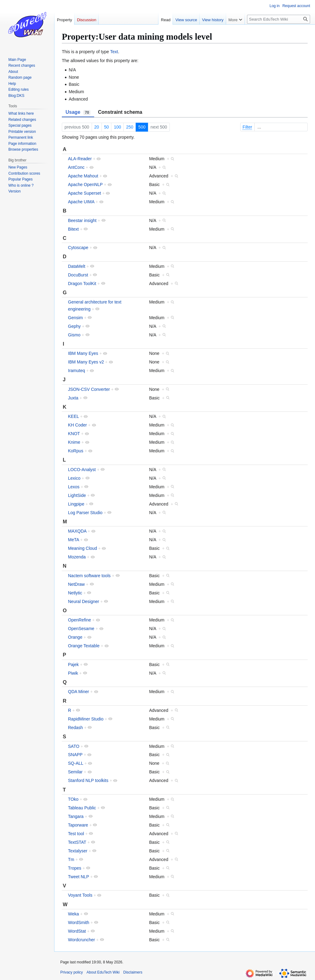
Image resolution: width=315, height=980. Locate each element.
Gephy (74, 326)
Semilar (75, 772)
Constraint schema (120, 112)
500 (142, 127)
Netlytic (75, 593)
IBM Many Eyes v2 (86, 362)
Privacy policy (72, 972)
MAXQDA (77, 531)
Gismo (74, 335)
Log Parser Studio (85, 513)
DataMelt (77, 266)
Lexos (74, 487)
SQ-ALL (76, 763)
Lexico (74, 478)
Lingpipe (76, 504)
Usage (78, 112)
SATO (74, 746)
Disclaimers (133, 972)
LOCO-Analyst (82, 470)
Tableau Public (82, 808)
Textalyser (78, 851)
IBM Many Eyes (83, 353)
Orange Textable (84, 646)
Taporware (78, 825)
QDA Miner (78, 692)
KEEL (73, 416)
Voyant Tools (80, 895)
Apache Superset (84, 193)
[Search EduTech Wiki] (279, 19)
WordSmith (79, 922)
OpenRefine (80, 620)
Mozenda (77, 557)
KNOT (74, 434)
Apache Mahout (83, 176)
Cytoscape (78, 248)
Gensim (75, 318)
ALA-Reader (80, 159)
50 (106, 127)
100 (117, 127)
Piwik (73, 673)
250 (130, 127)
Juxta (73, 398)
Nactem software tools (89, 576)
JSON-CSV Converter (89, 389)
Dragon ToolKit (82, 284)
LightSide (77, 495)
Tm (71, 859)
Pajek (73, 665)
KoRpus (76, 451)
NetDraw (76, 584)
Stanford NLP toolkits (88, 780)
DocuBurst (78, 275)
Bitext (73, 229)
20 (97, 127)
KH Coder (77, 425)
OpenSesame (81, 629)
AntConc (76, 167)
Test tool (76, 834)
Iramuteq (76, 371)
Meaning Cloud (82, 548)
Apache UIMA (81, 202)
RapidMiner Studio (86, 719)
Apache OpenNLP (85, 184)
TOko (73, 799)
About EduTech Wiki (103, 972)
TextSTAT (77, 842)
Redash (75, 728)
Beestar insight (82, 220)
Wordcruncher (82, 940)
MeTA (74, 540)
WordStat (77, 931)
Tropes (75, 868)
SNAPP (75, 755)
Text (114, 52)
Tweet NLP (78, 877)
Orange (75, 637)
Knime (74, 442)
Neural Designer (84, 601)
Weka (74, 914)
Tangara (76, 816)
